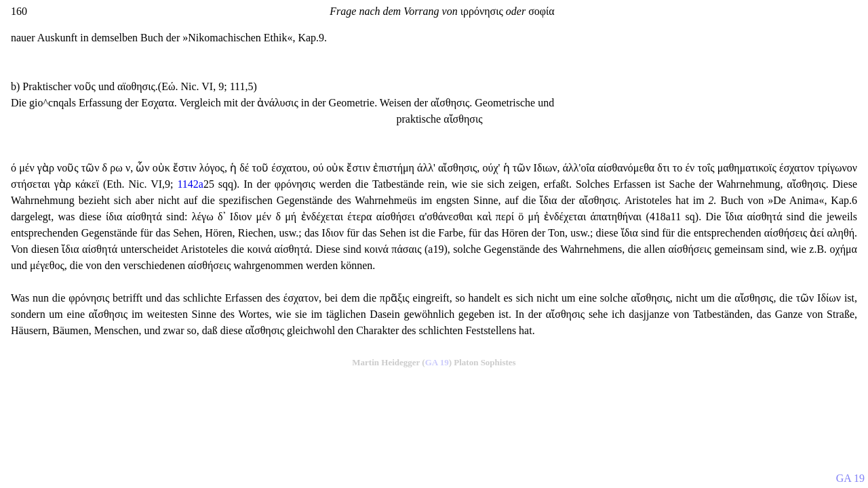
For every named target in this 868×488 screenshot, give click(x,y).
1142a (190, 184)
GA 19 (437, 362)
